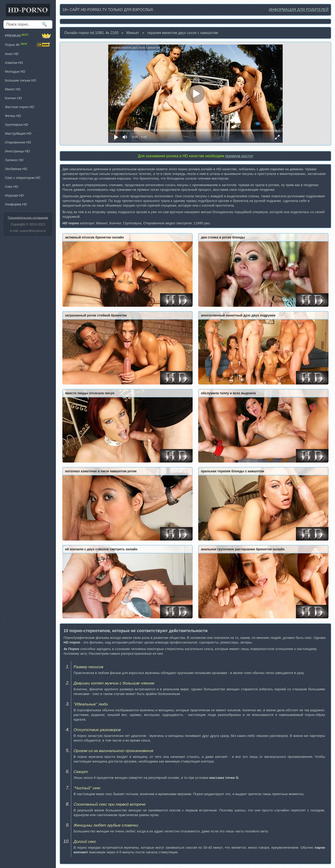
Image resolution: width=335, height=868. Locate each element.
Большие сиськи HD (20, 80)
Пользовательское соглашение (28, 218)
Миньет (133, 33)
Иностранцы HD (17, 151)
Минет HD (13, 89)
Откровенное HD (18, 142)
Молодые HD (15, 71)
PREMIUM (28, 36)
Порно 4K (28, 45)
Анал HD (12, 54)
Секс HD (12, 187)
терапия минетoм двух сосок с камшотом (183, 33)
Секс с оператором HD (23, 178)
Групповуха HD (17, 125)
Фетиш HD (13, 116)
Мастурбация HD (18, 133)
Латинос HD (14, 160)
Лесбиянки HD (16, 169)
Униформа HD (16, 204)
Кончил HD (13, 98)
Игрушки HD (14, 195)
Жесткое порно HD (20, 107)
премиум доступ (239, 156)
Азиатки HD (14, 63)
